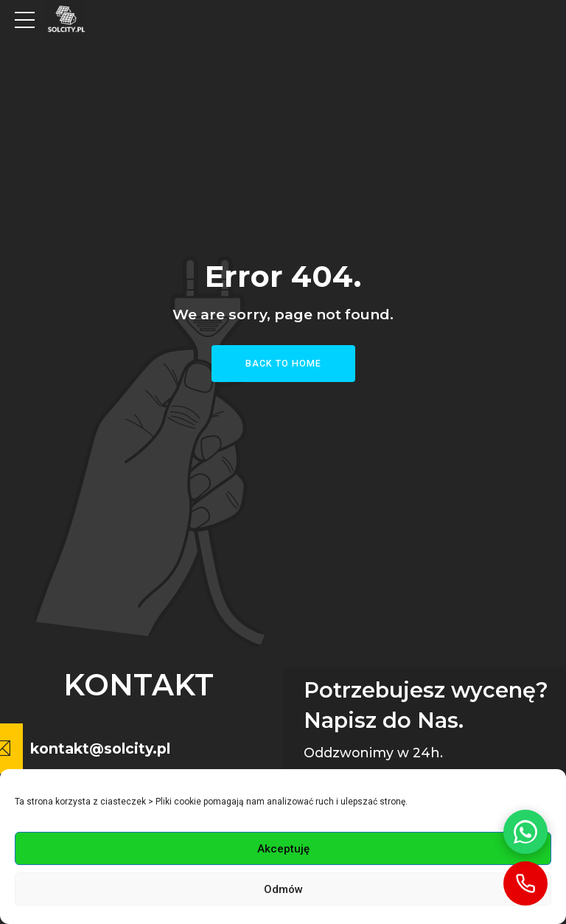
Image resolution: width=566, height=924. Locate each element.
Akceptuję (283, 849)
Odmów (283, 889)
